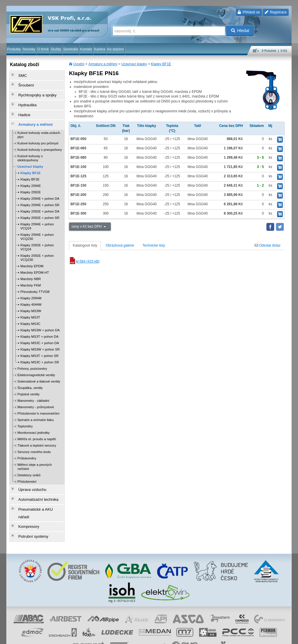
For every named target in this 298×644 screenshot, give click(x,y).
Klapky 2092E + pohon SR (40, 208)
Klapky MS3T (30, 307)
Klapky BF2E (30, 169)
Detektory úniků (29, 465)
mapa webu (231, 637)
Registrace (276, 12)
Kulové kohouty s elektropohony (30, 148)
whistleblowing (180, 637)
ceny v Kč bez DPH (87, 227)
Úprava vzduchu (28, 479)
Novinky (29, 49)
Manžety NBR (31, 269)
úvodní (215, 637)
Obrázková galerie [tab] (120, 245)
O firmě (43, 49)
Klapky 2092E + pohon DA (40, 201)
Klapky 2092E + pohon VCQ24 (37, 237)
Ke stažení (116, 49)
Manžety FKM (31, 275)
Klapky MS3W (31, 301)
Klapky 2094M (31, 288)
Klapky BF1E (161, 64)
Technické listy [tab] (154, 245)
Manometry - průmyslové (36, 397)
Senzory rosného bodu (34, 442)
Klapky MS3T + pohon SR (39, 346)
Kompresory (25, 503)
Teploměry (25, 416)
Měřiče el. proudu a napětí (37, 429)
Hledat (240, 31)
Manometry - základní (33, 391)
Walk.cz (44, 637)
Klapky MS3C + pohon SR (40, 352)
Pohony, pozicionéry (32, 359)
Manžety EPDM (32, 256)
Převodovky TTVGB (35, 282)
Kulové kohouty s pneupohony (40, 140)
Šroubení (23, 83)
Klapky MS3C (30, 314)
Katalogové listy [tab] (85, 245)
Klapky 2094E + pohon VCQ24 (37, 216)
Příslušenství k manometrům (38, 404)
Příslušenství (27, 472)
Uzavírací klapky (134, 64)
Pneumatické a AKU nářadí (37, 495)
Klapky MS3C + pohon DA (40, 333)
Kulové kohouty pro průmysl (38, 133)
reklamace (159, 637)
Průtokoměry (27, 448)
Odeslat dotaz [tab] (268, 245)
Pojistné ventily (29, 384)
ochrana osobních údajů (132, 637)
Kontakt (86, 49)
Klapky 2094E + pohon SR (40, 195)
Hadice (21, 107)
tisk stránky (251, 637)
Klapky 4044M (31, 295)
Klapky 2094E (31, 176)
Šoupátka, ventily (30, 378)
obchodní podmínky (97, 637)
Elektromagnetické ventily (36, 365)
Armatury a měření (103, 64)
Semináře (71, 49)
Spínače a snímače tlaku (36, 410)
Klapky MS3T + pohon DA (39, 327)
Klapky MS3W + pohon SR (40, 339)
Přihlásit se (249, 12)
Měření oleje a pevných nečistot (35, 457)
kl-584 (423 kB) (84, 261)
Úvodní (79, 64)
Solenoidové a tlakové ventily (39, 371)
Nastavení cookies (66, 637)
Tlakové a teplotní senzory (37, 436)
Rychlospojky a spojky (33, 91)
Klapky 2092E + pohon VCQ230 (37, 248)
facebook (201, 637)
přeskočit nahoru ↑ (275, 637)
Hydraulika (24, 99)
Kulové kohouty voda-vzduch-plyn (39, 125)
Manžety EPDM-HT (35, 263)
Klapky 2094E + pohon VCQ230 (37, 227)
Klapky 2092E (31, 182)
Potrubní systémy (29, 512)
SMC (20, 75)
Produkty (14, 49)
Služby (56, 49)
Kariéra (100, 49)
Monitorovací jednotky (34, 423)
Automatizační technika (34, 487)
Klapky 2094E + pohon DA (40, 189)
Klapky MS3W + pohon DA (40, 320)
